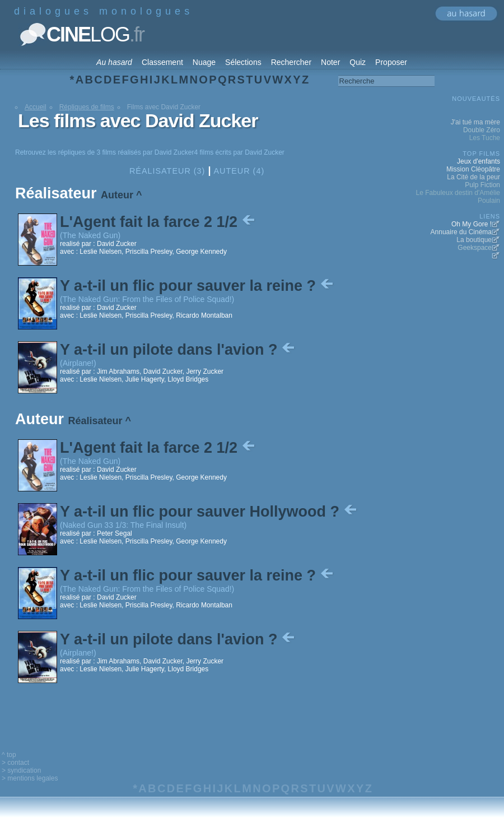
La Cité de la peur (473, 177)
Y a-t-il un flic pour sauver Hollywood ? (209, 512)
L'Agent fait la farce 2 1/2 (158, 222)
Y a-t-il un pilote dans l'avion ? (178, 350)
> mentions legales (30, 778)
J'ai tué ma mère (475, 122)
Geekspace (475, 248)
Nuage (204, 62)
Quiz (358, 62)
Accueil (36, 107)
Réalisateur (95, 421)
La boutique (474, 240)
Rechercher (291, 62)
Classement (162, 62)
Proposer (391, 62)
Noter (330, 62)
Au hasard (114, 62)
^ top (9, 755)
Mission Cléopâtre (473, 169)
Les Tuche (485, 138)
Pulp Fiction (482, 185)
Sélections (243, 62)
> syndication (21, 770)
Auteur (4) (239, 171)
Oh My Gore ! (472, 224)
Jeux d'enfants (479, 161)
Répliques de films (87, 107)
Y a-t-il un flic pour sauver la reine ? (198, 286)
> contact (15, 763)
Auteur (117, 195)
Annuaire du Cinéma (461, 232)
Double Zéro (482, 130)
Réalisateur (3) (167, 171)
